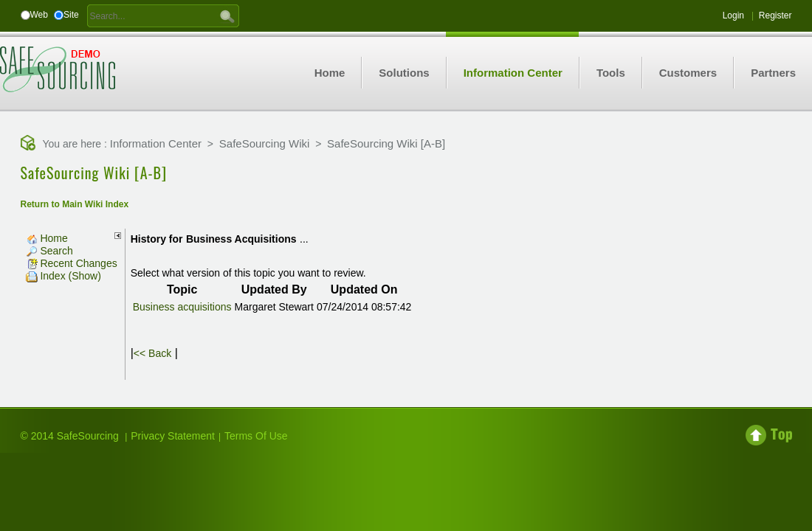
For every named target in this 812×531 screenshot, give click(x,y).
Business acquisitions (182, 307)
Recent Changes (72, 263)
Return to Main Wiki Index (75, 204)
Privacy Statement (173, 436)
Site (71, 15)
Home (47, 238)
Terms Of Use (256, 436)
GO (227, 15)
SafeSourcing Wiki (265, 143)
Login (733, 15)
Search (49, 251)
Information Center (156, 143)
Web (39, 15)
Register (775, 15)
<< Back (152, 353)
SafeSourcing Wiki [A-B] (386, 143)
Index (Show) (63, 276)
